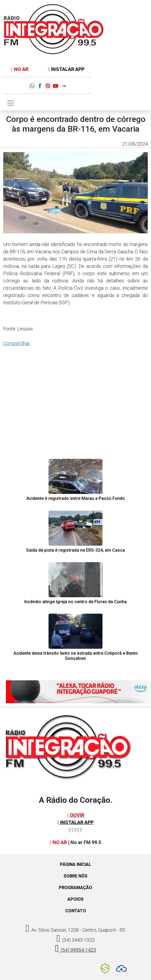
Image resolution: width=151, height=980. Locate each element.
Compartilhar (17, 343)
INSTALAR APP (66, 69)
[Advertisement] (75, 414)
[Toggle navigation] (11, 103)
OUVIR (75, 815)
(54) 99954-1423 (75, 948)
